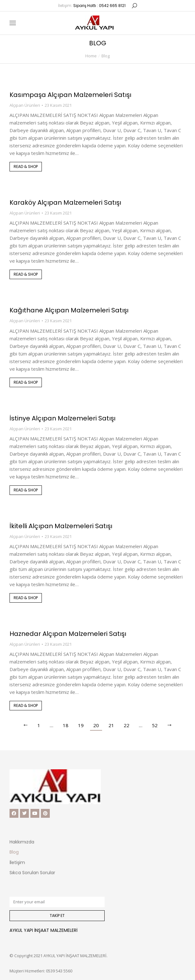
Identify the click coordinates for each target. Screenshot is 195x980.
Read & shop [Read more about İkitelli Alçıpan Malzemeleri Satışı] (26, 598)
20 (96, 725)
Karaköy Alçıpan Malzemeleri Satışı (65, 202)
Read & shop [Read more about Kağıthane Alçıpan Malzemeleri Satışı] (26, 382)
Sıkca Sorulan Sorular (32, 873)
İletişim (17, 862)
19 (81, 725)
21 (111, 725)
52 (155, 725)
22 (127, 725)
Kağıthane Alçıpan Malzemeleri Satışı (69, 310)
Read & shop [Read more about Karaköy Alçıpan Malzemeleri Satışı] (26, 274)
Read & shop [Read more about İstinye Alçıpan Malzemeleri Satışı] (26, 490)
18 (66, 725)
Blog (14, 852)
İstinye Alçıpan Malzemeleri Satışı (62, 418)
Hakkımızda (22, 842)
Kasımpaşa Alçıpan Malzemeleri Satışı (70, 95)
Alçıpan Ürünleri (25, 105)
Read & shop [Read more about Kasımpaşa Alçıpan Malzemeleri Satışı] (26, 167)
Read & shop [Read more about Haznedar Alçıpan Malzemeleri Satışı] (26, 705)
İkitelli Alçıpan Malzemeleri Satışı (61, 526)
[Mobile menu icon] (13, 23)
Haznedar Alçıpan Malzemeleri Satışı (68, 634)
